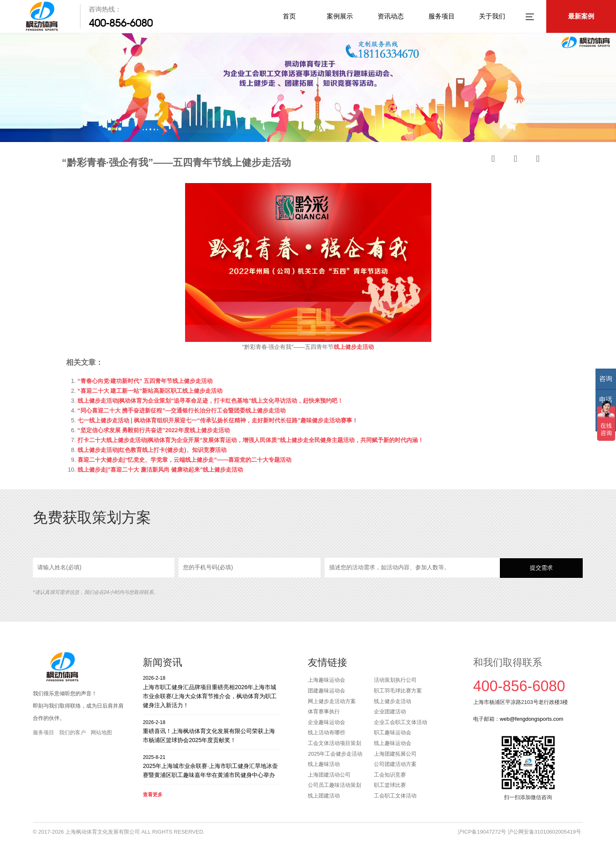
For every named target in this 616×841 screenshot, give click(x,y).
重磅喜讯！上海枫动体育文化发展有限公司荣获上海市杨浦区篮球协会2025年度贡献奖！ (212, 731)
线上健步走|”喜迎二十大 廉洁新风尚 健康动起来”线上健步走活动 (160, 470)
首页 (289, 16)
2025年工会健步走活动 (335, 754)
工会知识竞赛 (390, 775)
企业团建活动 (390, 712)
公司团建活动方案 (395, 764)
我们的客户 (72, 732)
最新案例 (581, 16)
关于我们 (492, 16)
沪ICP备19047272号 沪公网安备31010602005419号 (519, 832)
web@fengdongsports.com (532, 719)
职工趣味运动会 (393, 732)
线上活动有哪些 (326, 732)
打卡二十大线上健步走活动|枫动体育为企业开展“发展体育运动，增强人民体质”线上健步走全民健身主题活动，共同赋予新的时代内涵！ (251, 440)
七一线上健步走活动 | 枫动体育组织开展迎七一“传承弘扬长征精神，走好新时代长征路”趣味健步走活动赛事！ (218, 420)
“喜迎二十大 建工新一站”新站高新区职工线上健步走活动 (150, 391)
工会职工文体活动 (395, 796)
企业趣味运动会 (326, 722)
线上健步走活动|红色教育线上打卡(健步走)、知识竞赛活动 (152, 450)
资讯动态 (391, 16)
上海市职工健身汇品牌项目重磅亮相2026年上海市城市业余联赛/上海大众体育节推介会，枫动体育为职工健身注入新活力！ (212, 691)
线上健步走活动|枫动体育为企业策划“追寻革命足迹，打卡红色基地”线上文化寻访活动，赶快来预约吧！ (211, 401)
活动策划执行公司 (395, 680)
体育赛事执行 (324, 712)
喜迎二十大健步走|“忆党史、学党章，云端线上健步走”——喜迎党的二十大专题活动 (185, 460)
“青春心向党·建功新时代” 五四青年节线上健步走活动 (145, 381)
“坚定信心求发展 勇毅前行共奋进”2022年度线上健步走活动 (154, 430)
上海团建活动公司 (329, 775)
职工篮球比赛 (390, 785)
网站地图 (101, 732)
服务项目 (442, 16)
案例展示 (340, 16)
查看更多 (153, 795)
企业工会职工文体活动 (401, 722)
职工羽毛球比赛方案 (398, 691)
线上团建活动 (324, 796)
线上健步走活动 (393, 701)
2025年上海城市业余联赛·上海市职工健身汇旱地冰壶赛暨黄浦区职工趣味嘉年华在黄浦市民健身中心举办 (212, 766)
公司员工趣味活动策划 (334, 785)
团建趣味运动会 (326, 691)
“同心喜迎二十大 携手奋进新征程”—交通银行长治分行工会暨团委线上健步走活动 (182, 410)
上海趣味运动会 (326, 680)
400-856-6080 (121, 23)
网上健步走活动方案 (332, 701)
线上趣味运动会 (393, 743)
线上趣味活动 (324, 764)
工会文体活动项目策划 (334, 743)
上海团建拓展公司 (395, 754)
